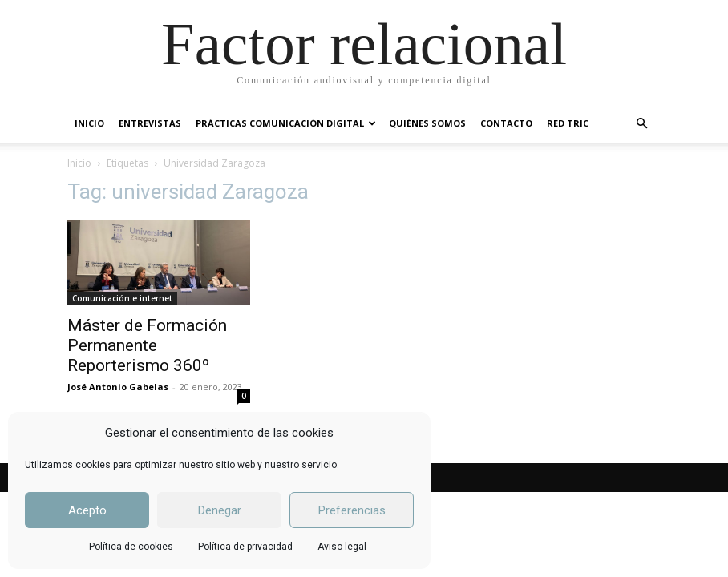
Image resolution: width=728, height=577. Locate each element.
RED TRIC (568, 123)
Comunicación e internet (122, 298)
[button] (641, 124)
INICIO (89, 123)
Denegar (220, 510)
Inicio (79, 163)
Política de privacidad (245, 547)
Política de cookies (131, 547)
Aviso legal (342, 547)
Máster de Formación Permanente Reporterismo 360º (147, 345)
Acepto (87, 510)
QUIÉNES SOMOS (427, 123)
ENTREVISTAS (150, 123)
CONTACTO (506, 123)
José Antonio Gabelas (118, 387)
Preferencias (352, 510)
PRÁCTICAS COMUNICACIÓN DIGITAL (286, 123)
